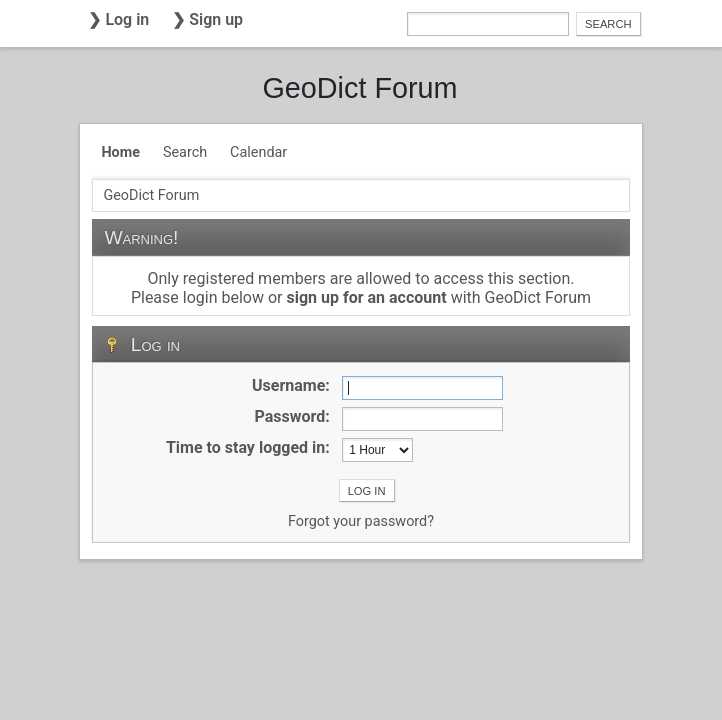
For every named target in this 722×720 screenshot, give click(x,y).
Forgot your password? (361, 521)
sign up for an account (366, 297)
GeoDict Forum (359, 88)
